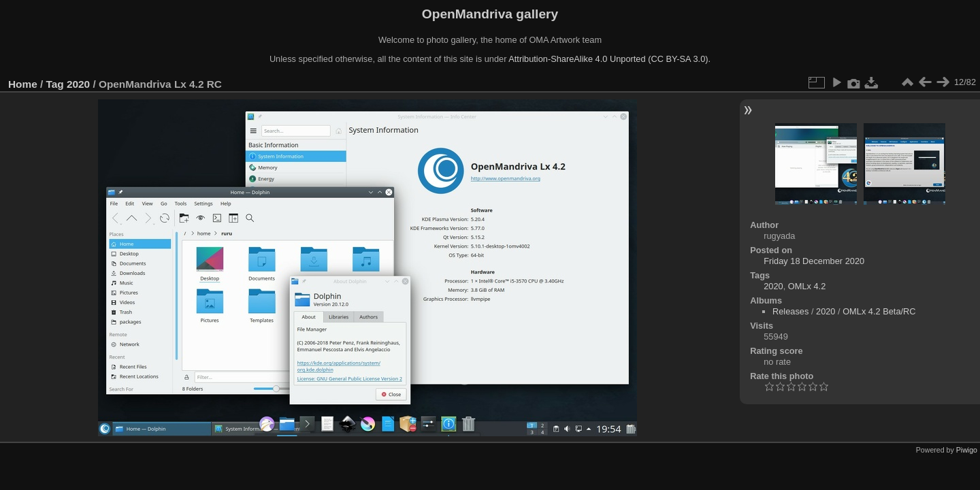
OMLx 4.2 (807, 286)
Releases (790, 311)
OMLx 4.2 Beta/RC (879, 311)
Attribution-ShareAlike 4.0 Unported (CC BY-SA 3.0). (609, 59)
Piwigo (967, 450)
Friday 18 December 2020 (814, 261)
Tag (55, 84)
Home (23, 84)
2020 (78, 84)
